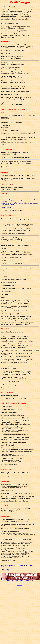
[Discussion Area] (6, 567)
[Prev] (16, 565)
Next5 (21, 581)
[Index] (11, 565)
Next (17, 581)
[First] (26, 565)
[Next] (21, 565)
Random (27, 581)
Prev (13, 581)
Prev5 (8, 581)
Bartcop (7, 570)
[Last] (30, 565)
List (32, 581)
